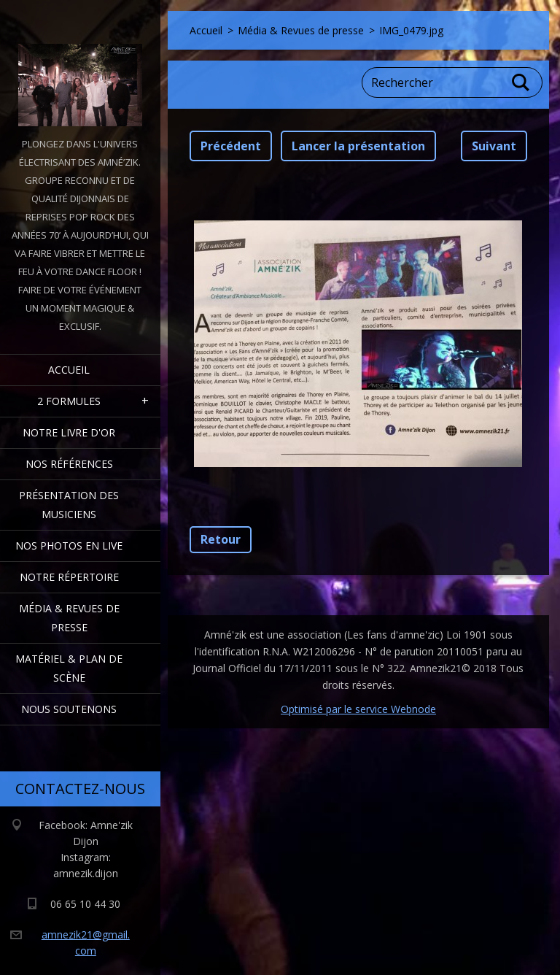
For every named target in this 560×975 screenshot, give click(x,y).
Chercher (521, 82)
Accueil (69, 370)
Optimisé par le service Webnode (358, 709)
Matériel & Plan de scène (69, 668)
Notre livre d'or (69, 432)
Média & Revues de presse (69, 618)
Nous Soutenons (69, 709)
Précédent (231, 146)
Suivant (494, 146)
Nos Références (69, 464)
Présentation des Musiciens (69, 505)
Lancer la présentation (358, 146)
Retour (221, 539)
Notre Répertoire (69, 577)
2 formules (69, 401)
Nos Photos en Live (69, 546)
